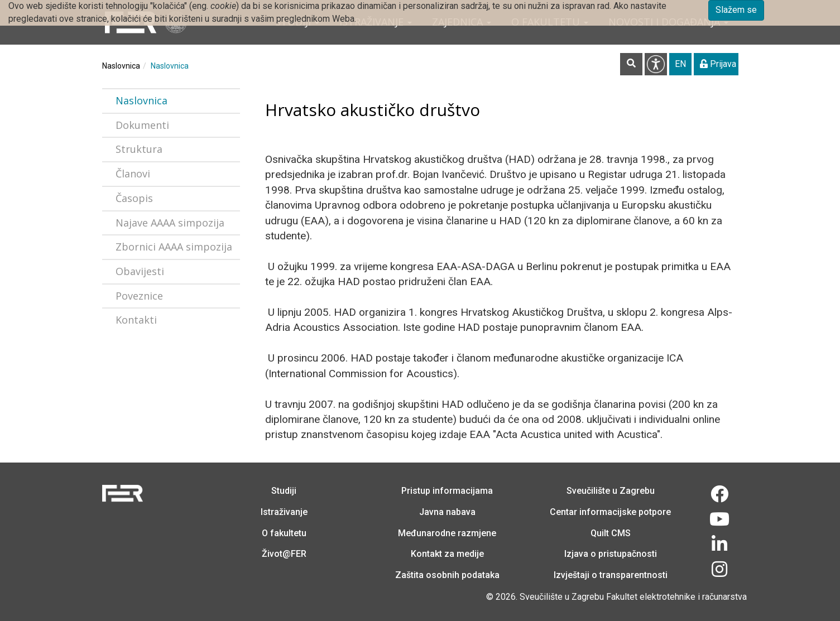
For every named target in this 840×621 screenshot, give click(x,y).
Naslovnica (121, 66)
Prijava (718, 64)
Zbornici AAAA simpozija (174, 247)
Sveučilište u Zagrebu (611, 491)
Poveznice (139, 296)
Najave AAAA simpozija (170, 223)
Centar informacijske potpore (610, 512)
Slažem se (736, 10)
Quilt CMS (611, 533)
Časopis (134, 198)
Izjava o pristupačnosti (611, 554)
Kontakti (136, 320)
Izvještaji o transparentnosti (611, 575)
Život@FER (284, 554)
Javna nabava (447, 512)
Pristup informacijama (447, 491)
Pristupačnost (656, 64)
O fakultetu (284, 533)
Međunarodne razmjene (447, 533)
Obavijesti (140, 271)
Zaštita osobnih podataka (447, 575)
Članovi (133, 174)
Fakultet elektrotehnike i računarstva (676, 597)
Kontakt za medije (447, 554)
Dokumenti (142, 125)
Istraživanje (284, 512)
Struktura (139, 149)
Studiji (284, 491)
